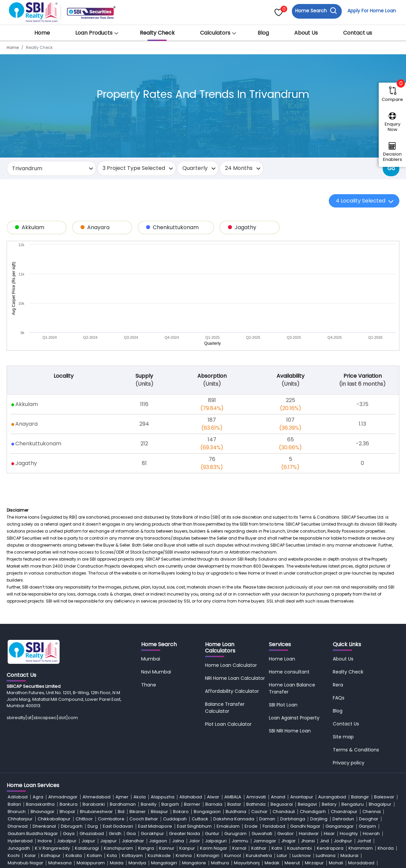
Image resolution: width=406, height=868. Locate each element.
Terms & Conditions (356, 671)
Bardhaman (123, 726)
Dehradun (343, 741)
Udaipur (40, 829)
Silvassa (214, 814)
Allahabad (191, 719)
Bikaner (138, 733)
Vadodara (191, 829)
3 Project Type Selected (134, 168)
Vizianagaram (23, 836)
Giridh (115, 755)
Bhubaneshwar (96, 733)
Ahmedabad (97, 719)
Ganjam (367, 748)
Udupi (108, 829)
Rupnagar (298, 807)
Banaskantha (40, 726)
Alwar (213, 719)
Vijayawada (329, 829)
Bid (121, 733)
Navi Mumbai (156, 594)
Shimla (122, 814)
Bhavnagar (43, 733)
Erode (251, 748)
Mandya (137, 785)
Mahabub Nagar (25, 785)
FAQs (339, 620)
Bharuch (17, 733)
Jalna (178, 763)
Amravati (256, 719)
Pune (363, 799)
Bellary (329, 726)
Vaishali (216, 829)
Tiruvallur (311, 821)
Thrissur (183, 821)
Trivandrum (362, 821)
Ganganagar (340, 748)
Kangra (146, 770)
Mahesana (60, 785)
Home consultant (289, 594)
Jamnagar (265, 763)
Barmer (192, 726)
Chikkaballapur (54, 741)
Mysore (141, 792)
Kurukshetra (259, 777)
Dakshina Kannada (234, 741)
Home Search (315, 11)
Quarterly (195, 168)
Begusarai (282, 726)
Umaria (127, 829)
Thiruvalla (159, 821)
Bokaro (181, 733)
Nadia (160, 792)
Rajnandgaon (151, 807)
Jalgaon (158, 763)
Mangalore (194, 785)
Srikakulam (66, 821)
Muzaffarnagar (80, 792)
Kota (112, 777)
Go (391, 168)
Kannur (167, 770)
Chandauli (284, 733)
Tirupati (289, 821)
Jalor (195, 763)
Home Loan (282, 581)
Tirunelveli (265, 821)
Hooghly (349, 755)
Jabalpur (67, 763)
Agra (38, 719)
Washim (102, 836)
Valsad (237, 829)
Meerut (292, 785)
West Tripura (166, 836)
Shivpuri (176, 814)
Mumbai (151, 581)
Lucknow (302, 777)
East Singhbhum (194, 748)
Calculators (215, 33)
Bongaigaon (207, 733)
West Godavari (132, 836)
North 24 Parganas (147, 799)
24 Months (239, 168)
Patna (319, 799)
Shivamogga (149, 814)
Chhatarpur (20, 741)
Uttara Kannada (158, 829)
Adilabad (18, 719)
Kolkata (74, 777)
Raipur (84, 807)
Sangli (368, 807)
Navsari (373, 792)
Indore (45, 763)
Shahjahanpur (95, 814)
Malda (117, 785)
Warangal (54, 836)
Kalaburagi (87, 770)
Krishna (184, 777)
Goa (131, 755)
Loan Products (94, 33)
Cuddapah (175, 741)
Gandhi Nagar (305, 748)
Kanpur (187, 770)
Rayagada (233, 807)
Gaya (69, 755)
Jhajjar (289, 763)
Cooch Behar (144, 741)
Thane (149, 607)
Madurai (349, 777)
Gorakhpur (152, 755)
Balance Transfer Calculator (225, 629)
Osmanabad (186, 799)
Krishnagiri (208, 777)
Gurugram (235, 755)
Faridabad (274, 748)
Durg (93, 748)
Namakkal (274, 792)
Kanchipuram (118, 770)
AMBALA (233, 719)
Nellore (39, 799)
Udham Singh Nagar (75, 829)
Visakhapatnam (364, 829)
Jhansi (308, 763)
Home (42, 33)
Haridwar (309, 755)
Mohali (336, 785)
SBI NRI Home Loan (290, 652)
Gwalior (286, 755)
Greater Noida (185, 755)
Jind (324, 763)
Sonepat (315, 814)
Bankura (69, 726)
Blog (263, 33)
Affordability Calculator (232, 613)
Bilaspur (159, 733)
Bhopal (67, 733)
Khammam (361, 770)
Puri (377, 799)
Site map (343, 658)
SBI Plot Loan (283, 627)
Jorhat (364, 763)
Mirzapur (314, 785)
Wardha (79, 836)
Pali (234, 799)
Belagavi (307, 726)
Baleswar (384, 719)
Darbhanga (293, 741)
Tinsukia (205, 821)
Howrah (371, 755)
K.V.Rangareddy (52, 770)
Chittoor (84, 741)
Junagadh (19, 770)
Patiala (300, 799)
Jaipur (88, 763)
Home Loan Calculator (231, 587)
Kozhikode (159, 777)
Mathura (220, 785)
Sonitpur (360, 814)
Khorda (386, 770)
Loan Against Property (294, 640)
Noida (115, 799)
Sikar (195, 814)
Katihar (259, 770)
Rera (338, 607)
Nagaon (181, 792)
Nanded (299, 792)
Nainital (224, 792)
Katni (277, 770)
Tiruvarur (335, 821)
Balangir (360, 719)
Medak (272, 785)
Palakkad (215, 799)
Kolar (30, 777)
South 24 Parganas (28, 821)
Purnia (14, 807)
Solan (273, 814)
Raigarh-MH (59, 807)
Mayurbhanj (247, 785)
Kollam (94, 777)
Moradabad (361, 785)
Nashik (320, 792)
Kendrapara (330, 770)
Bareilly (149, 726)
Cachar (259, 733)
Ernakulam (228, 748)
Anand (278, 719)
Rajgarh (104, 807)
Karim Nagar (214, 770)
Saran (387, 807)
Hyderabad (20, 763)
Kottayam (132, 777)
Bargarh (170, 726)
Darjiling (319, 741)
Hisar (329, 755)
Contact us (358, 33)
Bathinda (256, 726)
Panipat (279, 799)
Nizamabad (91, 799)
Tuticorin (17, 829)
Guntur (212, 755)
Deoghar (369, 741)
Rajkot (124, 807)
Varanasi (259, 829)
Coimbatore (111, 741)
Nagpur (203, 792)
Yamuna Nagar (201, 836)
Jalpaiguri (216, 763)
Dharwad (18, 748)
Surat (119, 821)
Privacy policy (349, 684)
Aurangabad (332, 719)
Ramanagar (184, 807)
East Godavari (118, 748)
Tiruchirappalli (234, 821)
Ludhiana (326, 777)
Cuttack (200, 741)
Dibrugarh (72, 748)
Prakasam (341, 799)
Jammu (240, 763)
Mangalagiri (164, 785)
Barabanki (94, 726)
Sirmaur (236, 814)
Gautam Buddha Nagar (33, 755)
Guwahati (262, 755)
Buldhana (236, 733)
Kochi (14, 777)
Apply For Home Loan (371, 11)
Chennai (372, 733)
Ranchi (209, 807)
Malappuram (91, 785)
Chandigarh (313, 733)
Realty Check (157, 33)
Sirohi (256, 814)
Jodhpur (343, 763)
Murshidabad (45, 792)
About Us (306, 33)
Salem (320, 807)
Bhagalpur (380, 726)
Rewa (256, 807)
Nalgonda (247, 792)
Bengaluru (353, 726)
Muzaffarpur (115, 792)
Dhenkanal (44, 748)
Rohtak (274, 807)
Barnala (214, 726)
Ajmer (122, 719)
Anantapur (302, 719)
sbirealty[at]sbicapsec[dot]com (42, 639)
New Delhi (63, 799)
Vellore (282, 829)
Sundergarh (96, 821)
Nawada (17, 799)
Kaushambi (300, 770)
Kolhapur (51, 777)
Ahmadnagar (63, 719)
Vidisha (303, 829)
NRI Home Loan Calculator (235, 600)
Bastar (234, 726)
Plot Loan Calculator (228, 646)
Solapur (293, 814)
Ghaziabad (92, 755)
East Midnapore (155, 748)
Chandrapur (344, 733)
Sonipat (338, 814)
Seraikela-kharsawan (51, 814)
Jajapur (108, 763)
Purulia (34, 807)
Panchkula (255, 799)
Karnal (239, 770)
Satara (15, 814)
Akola (140, 719)
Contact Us (346, 646)
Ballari (14, 726)
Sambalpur (345, 807)
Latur (282, 777)
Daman (267, 741)
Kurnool (233, 777)
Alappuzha (163, 719)
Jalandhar (133, 763)
